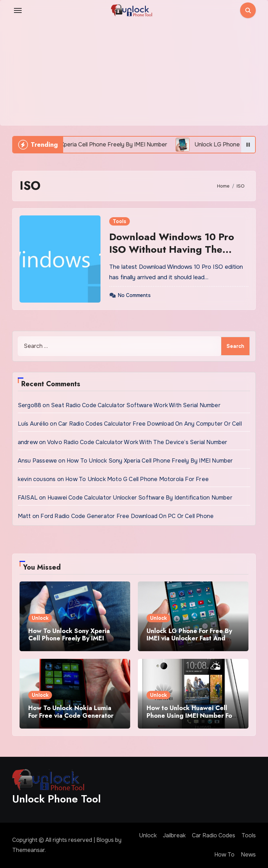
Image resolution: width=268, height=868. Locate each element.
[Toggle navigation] (18, 10)
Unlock (40, 618)
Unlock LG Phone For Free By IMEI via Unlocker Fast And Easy (189, 638)
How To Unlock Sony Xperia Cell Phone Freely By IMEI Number (150, 461)
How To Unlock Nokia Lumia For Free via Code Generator (71, 712)
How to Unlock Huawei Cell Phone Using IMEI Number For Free (191, 715)
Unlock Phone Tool (57, 799)
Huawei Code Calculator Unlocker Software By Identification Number (140, 498)
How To (224, 855)
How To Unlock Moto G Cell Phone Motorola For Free (137, 479)
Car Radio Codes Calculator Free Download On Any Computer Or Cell (150, 424)
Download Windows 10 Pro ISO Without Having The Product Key (172, 250)
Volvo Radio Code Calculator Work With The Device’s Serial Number (137, 442)
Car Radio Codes (214, 835)
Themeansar (28, 850)
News (248, 855)
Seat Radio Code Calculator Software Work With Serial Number (136, 405)
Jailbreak (174, 835)
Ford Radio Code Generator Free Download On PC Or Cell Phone (127, 516)
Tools (120, 221)
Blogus (105, 840)
